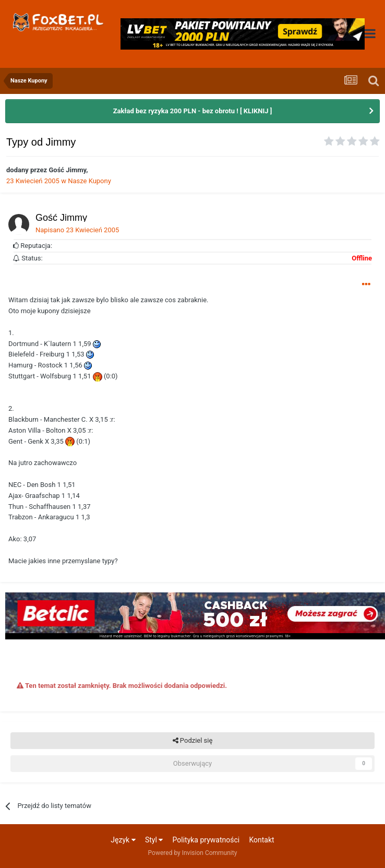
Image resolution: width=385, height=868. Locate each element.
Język (123, 840)
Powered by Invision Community (193, 853)
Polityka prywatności (206, 840)
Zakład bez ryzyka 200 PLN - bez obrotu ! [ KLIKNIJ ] (193, 111)
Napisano (77, 230)
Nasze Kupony (89, 181)
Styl (154, 840)
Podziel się (193, 741)
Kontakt (261, 840)
